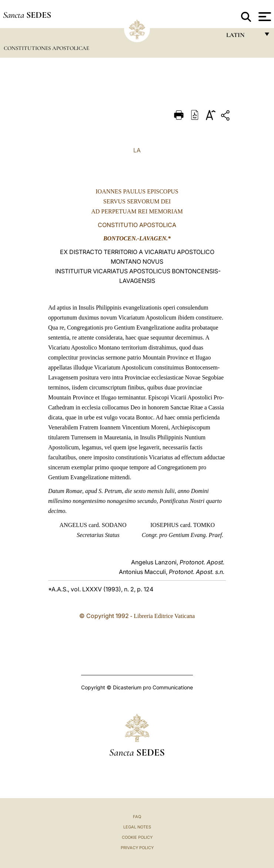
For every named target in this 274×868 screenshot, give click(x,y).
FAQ (137, 817)
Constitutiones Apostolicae (46, 48)
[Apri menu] (264, 17)
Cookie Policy (137, 837)
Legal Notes (137, 827)
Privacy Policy (137, 848)
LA (137, 150)
